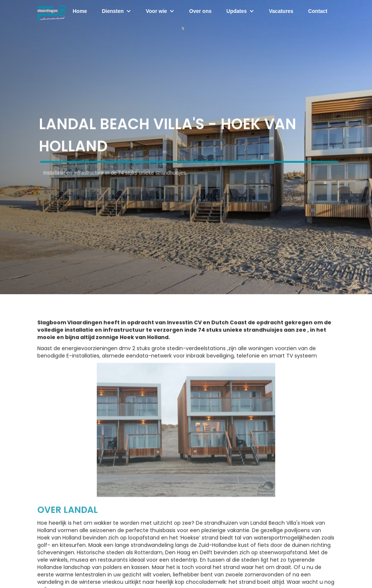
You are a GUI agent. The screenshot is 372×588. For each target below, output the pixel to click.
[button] (117, 11)
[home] (51, 11)
